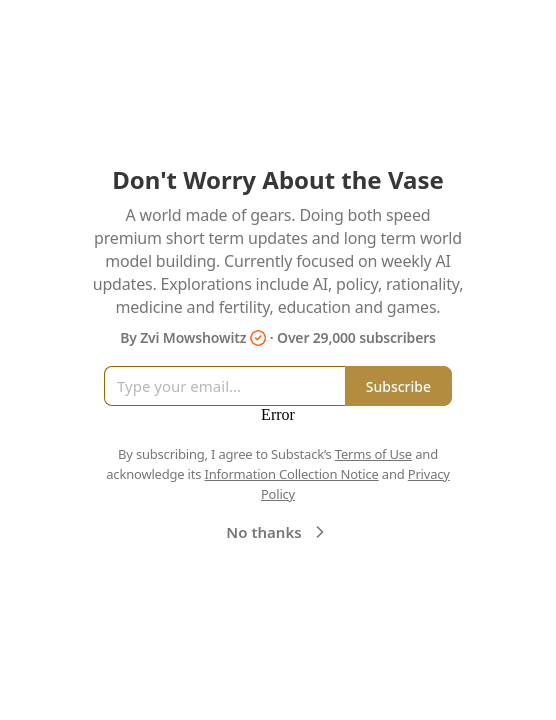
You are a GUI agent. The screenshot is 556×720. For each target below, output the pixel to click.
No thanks (277, 532)
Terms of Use (373, 454)
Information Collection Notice (291, 474)
